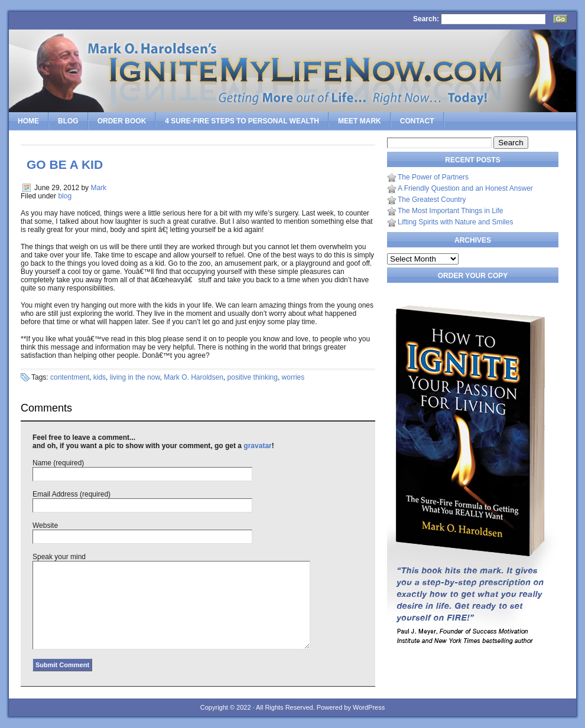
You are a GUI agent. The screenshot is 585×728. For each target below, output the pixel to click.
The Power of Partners (433, 177)
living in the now (135, 377)
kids (100, 377)
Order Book (122, 121)
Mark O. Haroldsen (194, 377)
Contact (417, 121)
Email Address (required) (71, 494)
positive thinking (253, 377)
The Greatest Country (432, 200)
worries (293, 377)
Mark (98, 188)
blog (65, 196)
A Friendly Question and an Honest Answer (465, 188)
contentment (70, 377)
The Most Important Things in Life (451, 211)
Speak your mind (59, 557)
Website (45, 525)
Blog (68, 121)
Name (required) (58, 463)
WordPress (369, 707)
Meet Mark (360, 121)
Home (28, 121)
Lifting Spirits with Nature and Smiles (455, 222)
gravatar (257, 446)
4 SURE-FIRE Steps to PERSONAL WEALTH (242, 121)
